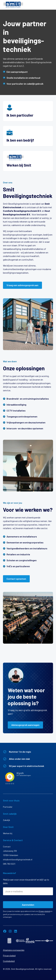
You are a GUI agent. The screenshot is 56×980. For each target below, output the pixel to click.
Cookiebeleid (9, 961)
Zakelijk (6, 820)
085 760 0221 (9, 864)
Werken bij (8, 833)
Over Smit (8, 827)
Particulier (8, 807)
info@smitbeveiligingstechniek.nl (18, 859)
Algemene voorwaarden (14, 950)
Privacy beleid (44, 911)
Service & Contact (13, 840)
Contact (7, 847)
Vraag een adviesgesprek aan (22, 285)
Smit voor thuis (11, 800)
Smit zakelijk (10, 814)
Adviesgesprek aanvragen (25, 725)
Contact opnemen (16, 579)
